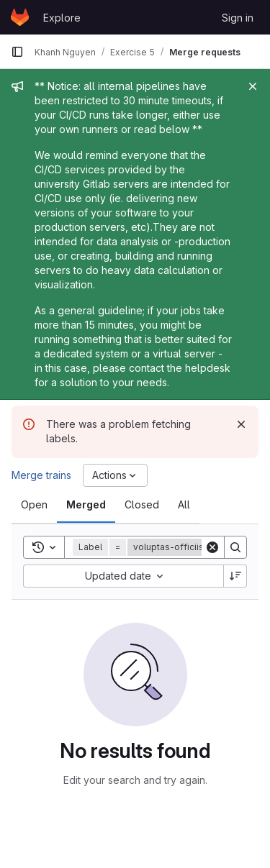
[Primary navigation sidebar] (17, 52)
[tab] (34, 505)
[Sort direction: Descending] (235, 576)
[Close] (253, 86)
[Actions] (115, 475)
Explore (62, 18)
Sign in (238, 18)
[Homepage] (20, 17)
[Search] (235, 547)
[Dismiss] (241, 424)
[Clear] (212, 547)
